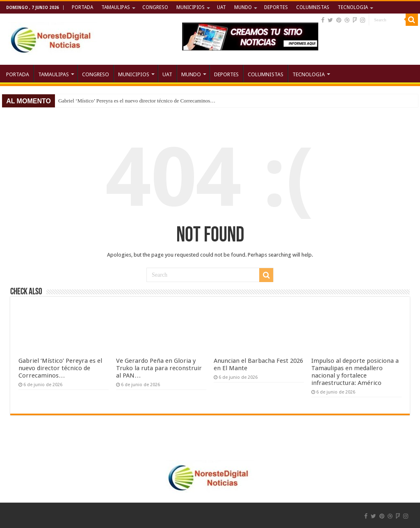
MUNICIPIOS (191, 7)
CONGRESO (155, 7)
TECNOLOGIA (353, 7)
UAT (221, 7)
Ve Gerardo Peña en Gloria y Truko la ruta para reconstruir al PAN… (159, 368)
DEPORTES (276, 7)
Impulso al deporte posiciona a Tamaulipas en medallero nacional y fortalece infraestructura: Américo (355, 372)
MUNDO (243, 7)
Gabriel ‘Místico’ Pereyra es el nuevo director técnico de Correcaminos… (137, 101)
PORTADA (82, 7)
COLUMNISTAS (313, 7)
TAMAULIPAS (116, 7)
